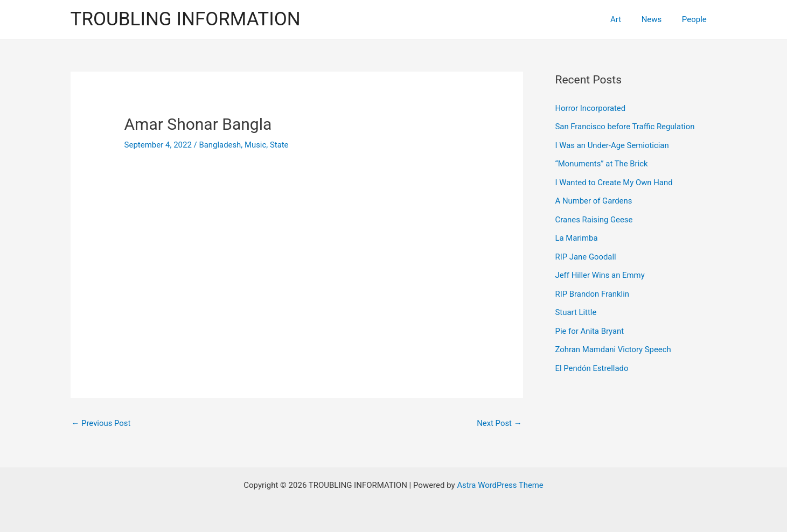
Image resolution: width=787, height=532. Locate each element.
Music (256, 145)
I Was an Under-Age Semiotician (613, 144)
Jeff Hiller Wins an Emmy (601, 271)
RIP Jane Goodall (586, 254)
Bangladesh (220, 145)
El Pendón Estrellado (592, 362)
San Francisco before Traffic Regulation (626, 126)
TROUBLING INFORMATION (186, 19)
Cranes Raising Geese (594, 217)
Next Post (499, 423)
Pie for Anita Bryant (590, 326)
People (697, 19)
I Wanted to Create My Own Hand (615, 181)
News (658, 19)
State (280, 145)
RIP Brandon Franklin (593, 290)
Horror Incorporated (591, 108)
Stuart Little (576, 308)
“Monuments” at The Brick (602, 163)
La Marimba (577, 235)
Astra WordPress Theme (500, 485)
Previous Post (102, 423)
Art (626, 19)
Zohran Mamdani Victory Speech (614, 344)
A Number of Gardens (594, 199)
